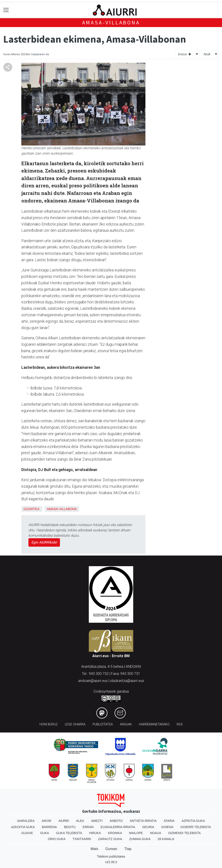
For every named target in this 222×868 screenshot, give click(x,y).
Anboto (116, 821)
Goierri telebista (196, 827)
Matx (94, 849)
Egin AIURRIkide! (44, 542)
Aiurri (64, 821)
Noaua (156, 833)
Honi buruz (49, 724)
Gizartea (31, 509)
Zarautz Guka (110, 839)
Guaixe (27, 833)
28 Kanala (166, 839)
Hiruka (95, 833)
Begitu (70, 827)
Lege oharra (75, 724)
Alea (80, 821)
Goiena (167, 827)
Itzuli (207, 54)
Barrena (50, 827)
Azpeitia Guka (193, 821)
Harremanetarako (154, 724)
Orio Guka (56, 839)
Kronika (115, 833)
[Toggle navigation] (6, 10)
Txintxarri (82, 839)
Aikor (47, 821)
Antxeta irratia (143, 821)
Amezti (97, 821)
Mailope (136, 833)
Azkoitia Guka (23, 827)
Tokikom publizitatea (111, 856)
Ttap (128, 849)
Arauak (126, 724)
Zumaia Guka (140, 839)
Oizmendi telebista (185, 833)
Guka (45, 833)
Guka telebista (69, 833)
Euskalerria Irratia (118, 827)
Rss (180, 724)
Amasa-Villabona (111, 23)
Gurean (111, 849)
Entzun (185, 54)
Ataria (169, 821)
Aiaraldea (26, 821)
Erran (88, 827)
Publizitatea (103, 724)
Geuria (148, 827)
